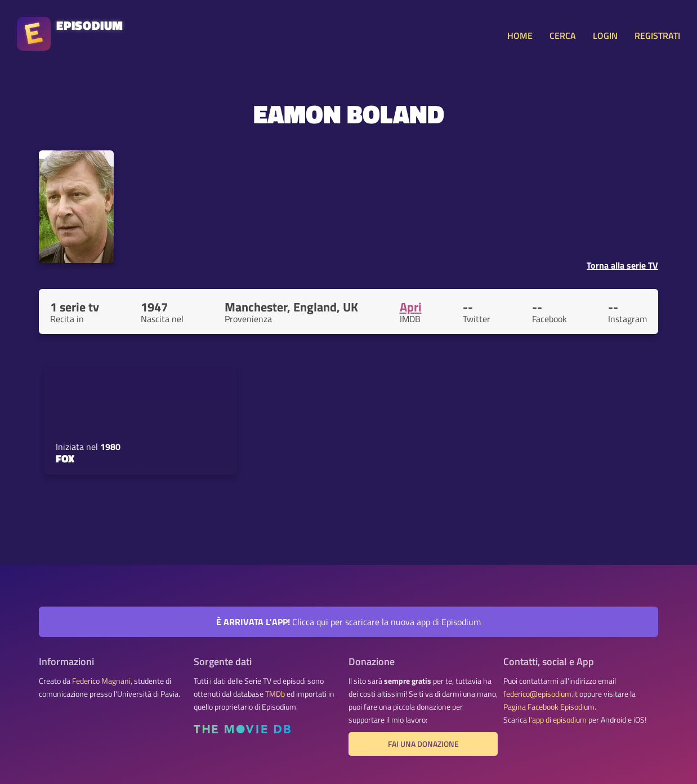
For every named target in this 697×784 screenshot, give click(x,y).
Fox (65, 458)
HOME (520, 35)
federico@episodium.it (540, 694)
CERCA (563, 35)
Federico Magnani (101, 681)
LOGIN (605, 35)
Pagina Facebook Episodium (549, 707)
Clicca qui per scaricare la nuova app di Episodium (349, 622)
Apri (411, 307)
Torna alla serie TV (622, 265)
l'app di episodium (558, 720)
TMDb (275, 694)
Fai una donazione (423, 744)
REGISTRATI (657, 35)
